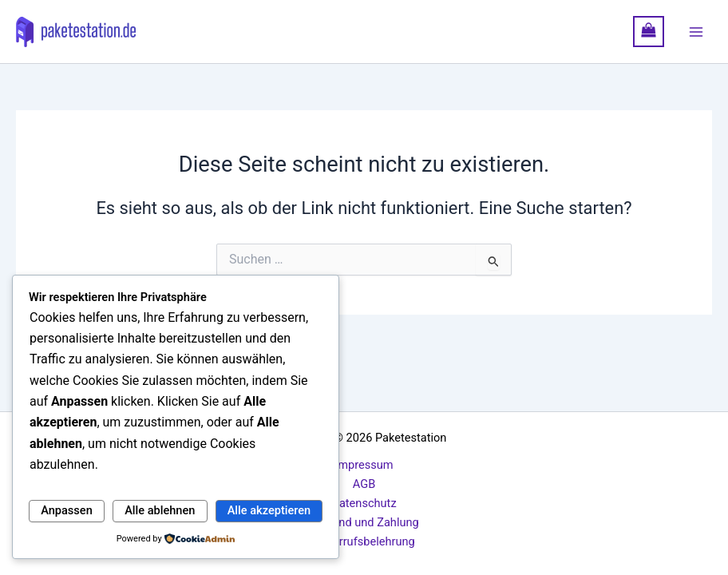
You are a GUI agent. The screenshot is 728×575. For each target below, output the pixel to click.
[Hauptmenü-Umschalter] (696, 31)
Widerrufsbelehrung (364, 541)
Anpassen (67, 510)
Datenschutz (364, 503)
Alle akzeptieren (269, 510)
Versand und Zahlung (364, 522)
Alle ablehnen (160, 510)
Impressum (364, 465)
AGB (364, 484)
